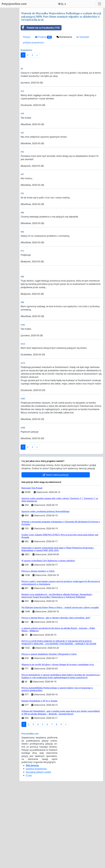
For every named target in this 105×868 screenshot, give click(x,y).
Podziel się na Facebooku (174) (40, 28)
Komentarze (64, 37)
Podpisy (43, 37)
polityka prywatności (33, 43)
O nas (29, 852)
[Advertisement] (61, 81)
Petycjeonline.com (14, 4)
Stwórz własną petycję (56, 552)
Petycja (27, 37)
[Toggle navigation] (100, 4)
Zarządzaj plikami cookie (38, 849)
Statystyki (83, 37)
